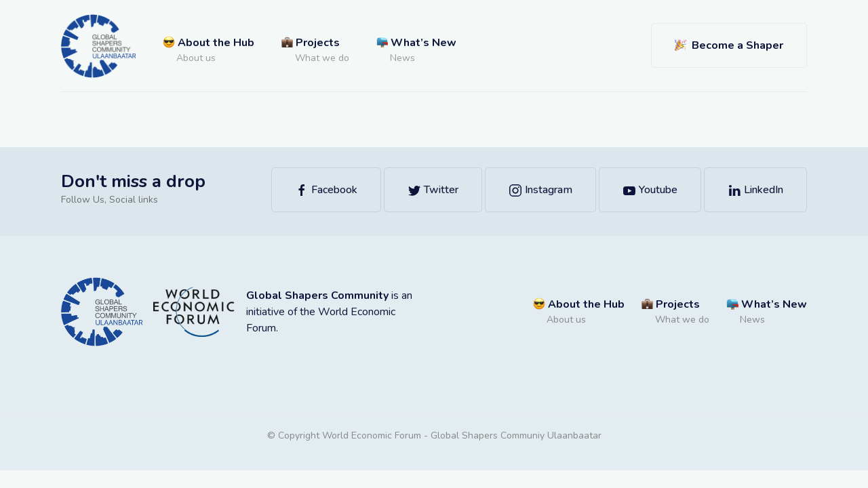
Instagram (540, 190)
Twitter (433, 190)
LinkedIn (755, 190)
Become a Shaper (729, 45)
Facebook (326, 190)
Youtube (650, 190)
